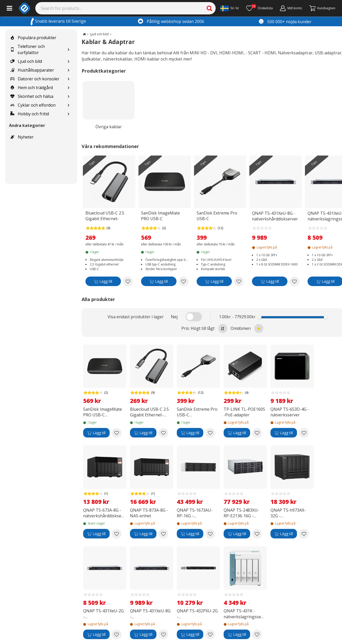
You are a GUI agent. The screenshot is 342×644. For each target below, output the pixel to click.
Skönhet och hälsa (32, 96)
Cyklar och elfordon (33, 105)
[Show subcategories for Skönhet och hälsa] (68, 96)
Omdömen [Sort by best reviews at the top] (247, 328)
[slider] (260, 317)
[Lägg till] (103, 282)
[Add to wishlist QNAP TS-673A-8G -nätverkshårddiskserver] (117, 534)
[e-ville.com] (24, 8)
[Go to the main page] (84, 34)
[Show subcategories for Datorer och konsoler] (68, 79)
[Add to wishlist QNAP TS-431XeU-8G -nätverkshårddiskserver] (294, 281)
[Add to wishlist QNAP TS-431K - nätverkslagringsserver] (257, 634)
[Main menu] (9, 8)
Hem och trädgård (32, 88)
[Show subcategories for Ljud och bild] (68, 61)
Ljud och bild (26, 61)
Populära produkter (33, 38)
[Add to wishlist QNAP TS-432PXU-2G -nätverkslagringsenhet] (210, 634)
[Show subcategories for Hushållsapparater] (68, 70)
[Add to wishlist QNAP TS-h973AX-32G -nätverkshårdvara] (304, 534)
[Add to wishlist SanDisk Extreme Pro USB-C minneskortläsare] (239, 281)
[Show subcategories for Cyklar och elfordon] (68, 105)
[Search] (126, 8)
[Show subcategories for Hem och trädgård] (68, 88)
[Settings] (230, 8)
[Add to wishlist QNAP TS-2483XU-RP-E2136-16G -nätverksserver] (257, 534)
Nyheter (22, 137)
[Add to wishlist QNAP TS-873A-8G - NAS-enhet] (163, 534)
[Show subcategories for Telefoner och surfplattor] (68, 50)
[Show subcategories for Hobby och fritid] (68, 114)
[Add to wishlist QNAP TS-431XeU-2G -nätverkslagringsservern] (117, 634)
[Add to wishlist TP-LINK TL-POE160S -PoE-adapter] (257, 433)
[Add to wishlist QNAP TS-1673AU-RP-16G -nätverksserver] (210, 534)
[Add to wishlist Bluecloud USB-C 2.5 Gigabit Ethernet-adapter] (128, 281)
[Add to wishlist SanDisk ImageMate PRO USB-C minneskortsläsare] (183, 281)
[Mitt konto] (291, 8)
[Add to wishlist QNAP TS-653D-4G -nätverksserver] (304, 433)
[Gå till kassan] (322, 8)
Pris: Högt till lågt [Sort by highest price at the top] (204, 328)
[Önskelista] (260, 8)
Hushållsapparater (32, 70)
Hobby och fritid (30, 114)
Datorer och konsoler (35, 79)
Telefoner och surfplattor (28, 49)
